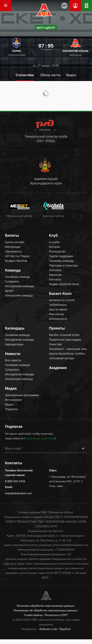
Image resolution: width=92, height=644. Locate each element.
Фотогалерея (14, 400)
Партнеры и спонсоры (64, 265)
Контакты (55, 279)
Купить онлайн (15, 242)
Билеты (12, 235)
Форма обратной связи (64, 284)
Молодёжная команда (19, 286)
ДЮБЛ (9, 291)
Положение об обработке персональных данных (46, 610)
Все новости (13, 360)
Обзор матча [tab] (50, 75)
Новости (13, 354)
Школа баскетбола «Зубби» (67, 354)
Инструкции (13, 247)
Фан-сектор (56, 314)
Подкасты (11, 409)
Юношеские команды (19, 295)
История (54, 247)
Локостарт (56, 344)
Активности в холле (62, 300)
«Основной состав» (62, 358)
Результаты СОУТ (56, 615)
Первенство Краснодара (65, 340)
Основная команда (17, 277)
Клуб (53, 235)
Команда (13, 270)
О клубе (54, 242)
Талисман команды (62, 261)
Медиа (11, 388)
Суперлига (12, 281)
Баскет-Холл (60, 294)
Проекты (57, 328)
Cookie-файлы (34, 615)
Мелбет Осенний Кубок (64, 335)
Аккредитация (14, 344)
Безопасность (58, 319)
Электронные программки (22, 395)
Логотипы (55, 270)
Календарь (15, 328)
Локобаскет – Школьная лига (68, 349)
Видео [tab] (71, 75)
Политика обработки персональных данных (46, 606)
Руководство (57, 251)
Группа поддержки (61, 256)
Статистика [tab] (25, 75)
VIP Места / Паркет (18, 256)
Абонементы (13, 251)
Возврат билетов (16, 261)
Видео (9, 404)
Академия (58, 368)
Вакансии (55, 275)
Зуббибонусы (58, 305)
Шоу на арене (58, 309)
